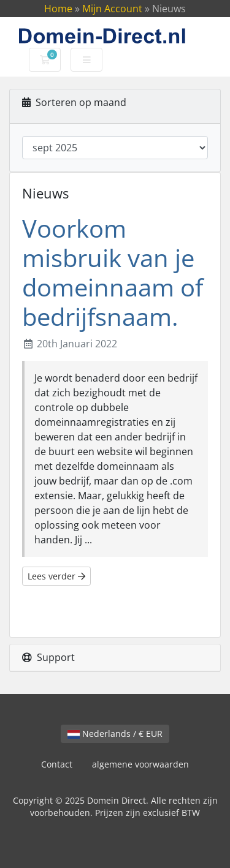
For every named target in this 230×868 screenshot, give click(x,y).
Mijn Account (112, 9)
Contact (57, 764)
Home (58, 9)
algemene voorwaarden (140, 764)
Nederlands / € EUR (115, 734)
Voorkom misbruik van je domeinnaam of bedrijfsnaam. (113, 272)
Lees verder (56, 576)
